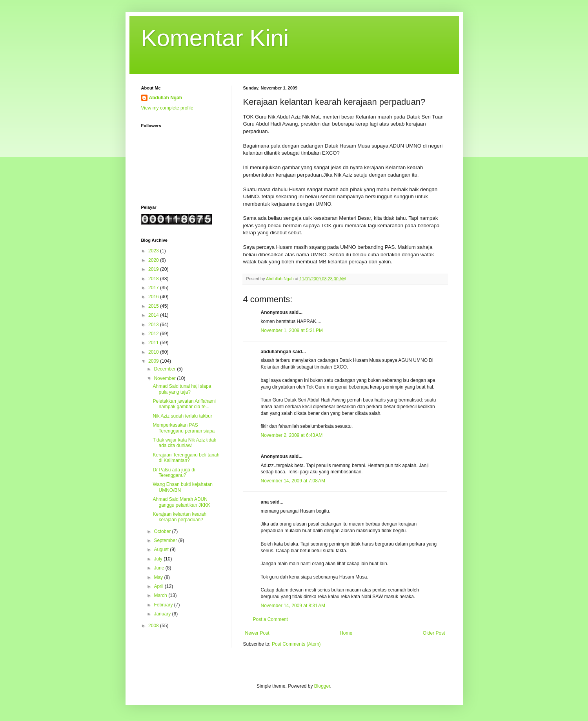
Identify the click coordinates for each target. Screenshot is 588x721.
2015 (154, 306)
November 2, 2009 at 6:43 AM (292, 435)
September (166, 540)
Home (346, 633)
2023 (154, 251)
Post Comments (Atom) (296, 644)
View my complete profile (167, 108)
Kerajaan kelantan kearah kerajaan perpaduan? (179, 517)
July (159, 559)
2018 (154, 279)
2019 (154, 269)
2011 (154, 343)
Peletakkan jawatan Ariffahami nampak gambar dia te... (184, 404)
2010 (154, 352)
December (165, 369)
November (165, 378)
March (161, 595)
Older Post (434, 633)
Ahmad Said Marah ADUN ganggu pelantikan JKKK (181, 502)
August (162, 549)
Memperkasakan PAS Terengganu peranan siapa (184, 428)
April (159, 586)
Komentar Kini (215, 38)
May (159, 577)
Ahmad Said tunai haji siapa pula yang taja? (182, 389)
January (163, 614)
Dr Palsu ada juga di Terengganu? (174, 473)
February (164, 605)
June (159, 568)
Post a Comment (270, 619)
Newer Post (257, 633)
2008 (154, 626)
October (163, 531)
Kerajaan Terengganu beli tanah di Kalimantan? (186, 458)
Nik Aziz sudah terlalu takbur (182, 416)
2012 (154, 334)
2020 (154, 260)
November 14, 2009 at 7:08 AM (293, 481)
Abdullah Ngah (166, 98)
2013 (154, 325)
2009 (154, 361)
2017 (154, 288)
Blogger (322, 686)
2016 (154, 297)
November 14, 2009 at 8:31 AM (293, 606)
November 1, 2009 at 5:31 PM (292, 330)
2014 (154, 315)
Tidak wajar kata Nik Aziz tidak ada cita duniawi (184, 443)
